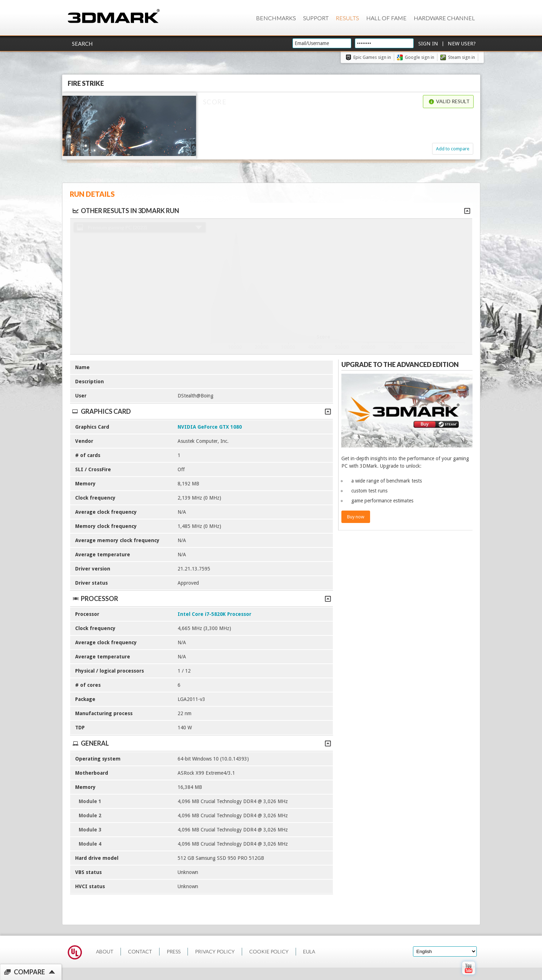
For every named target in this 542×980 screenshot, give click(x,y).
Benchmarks (276, 18)
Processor (202, 598)
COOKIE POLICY (269, 951)
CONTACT (140, 951)
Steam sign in (462, 57)
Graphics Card (202, 411)
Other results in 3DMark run (125, 211)
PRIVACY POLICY (215, 951)
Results (347, 18)
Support (316, 18)
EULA (309, 951)
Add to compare (453, 149)
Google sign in (420, 57)
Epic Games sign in (372, 57)
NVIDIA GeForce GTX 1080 (210, 427)
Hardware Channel (444, 18)
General (202, 743)
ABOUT (105, 951)
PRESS (174, 951)
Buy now (356, 517)
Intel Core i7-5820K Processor (214, 614)
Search (82, 44)
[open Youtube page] (468, 976)
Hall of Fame (386, 18)
